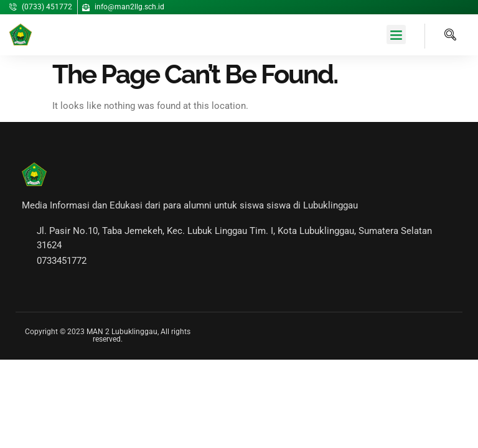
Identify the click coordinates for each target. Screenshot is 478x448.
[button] (396, 35)
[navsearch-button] (441, 36)
